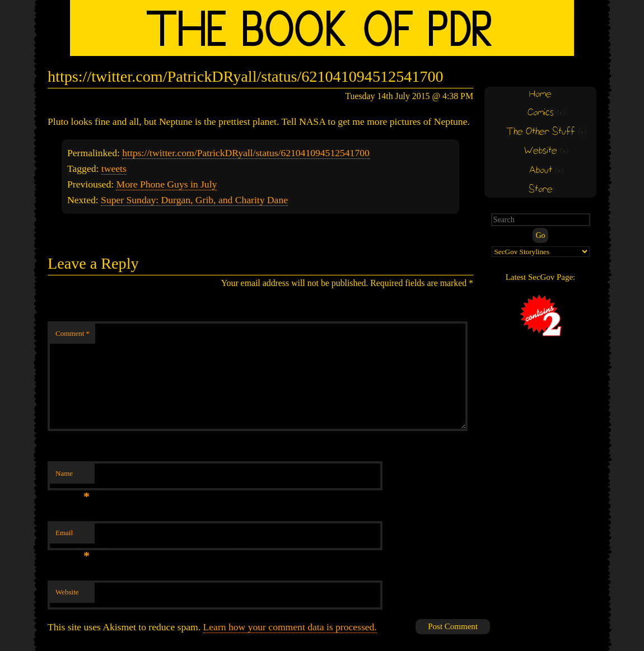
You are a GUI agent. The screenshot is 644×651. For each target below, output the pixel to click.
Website (67, 592)
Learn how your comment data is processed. (290, 627)
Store (541, 189)
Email (73, 536)
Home (540, 94)
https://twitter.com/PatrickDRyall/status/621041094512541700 (246, 153)
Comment (73, 333)
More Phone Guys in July (166, 184)
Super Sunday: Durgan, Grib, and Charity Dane (194, 200)
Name (73, 477)
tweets (114, 168)
